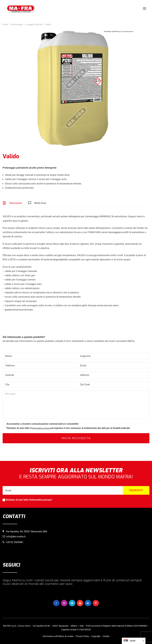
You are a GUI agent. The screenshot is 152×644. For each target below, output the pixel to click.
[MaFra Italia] (20, 8)
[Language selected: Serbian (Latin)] (134, 641)
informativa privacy (41, 428)
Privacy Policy (82, 636)
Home (5, 24)
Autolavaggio (17, 24)
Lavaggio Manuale (34, 24)
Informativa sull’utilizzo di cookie (58, 636)
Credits (106, 636)
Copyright (96, 636)
